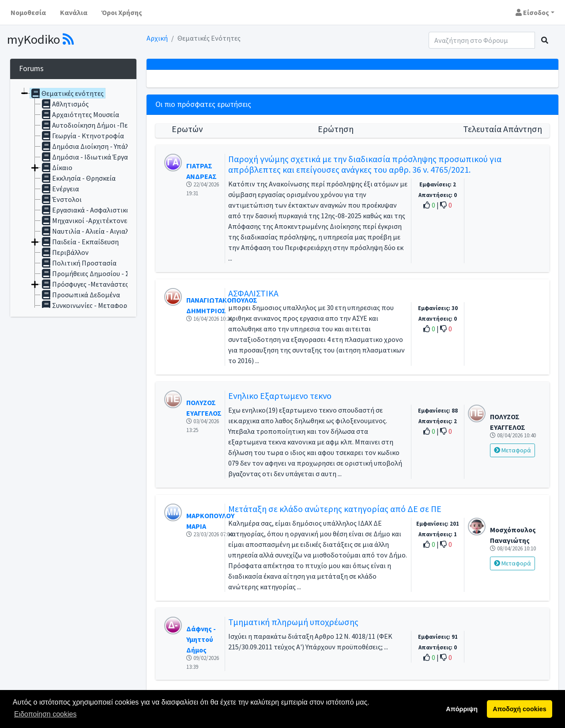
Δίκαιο (56, 167)
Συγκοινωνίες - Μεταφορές (87, 305)
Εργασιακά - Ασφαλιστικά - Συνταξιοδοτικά (113, 210)
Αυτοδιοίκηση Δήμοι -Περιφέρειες (99, 125)
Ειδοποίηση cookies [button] (45, 714)
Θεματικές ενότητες (67, 93)
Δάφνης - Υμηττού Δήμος (201, 639)
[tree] (73, 198)
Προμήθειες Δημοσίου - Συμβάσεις (99, 273)
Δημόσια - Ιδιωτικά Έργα (84, 157)
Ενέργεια (60, 189)
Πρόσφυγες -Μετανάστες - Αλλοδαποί (104, 284)
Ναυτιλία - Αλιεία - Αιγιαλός (88, 231)
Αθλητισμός (65, 104)
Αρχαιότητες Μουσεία (80, 114)
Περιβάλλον (65, 252)
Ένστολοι (61, 199)
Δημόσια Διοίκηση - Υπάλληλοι (93, 146)
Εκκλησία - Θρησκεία (78, 178)
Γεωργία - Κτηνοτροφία (82, 136)
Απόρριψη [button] (462, 709)
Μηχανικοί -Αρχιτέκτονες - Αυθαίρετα (104, 220)
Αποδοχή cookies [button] (519, 709)
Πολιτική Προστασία (79, 263)
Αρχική (157, 38)
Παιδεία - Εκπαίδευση (80, 242)
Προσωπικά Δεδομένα (80, 295)
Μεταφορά (512, 450)
